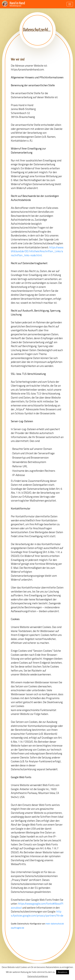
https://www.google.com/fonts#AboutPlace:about (37, 906)
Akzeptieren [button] (63, 972)
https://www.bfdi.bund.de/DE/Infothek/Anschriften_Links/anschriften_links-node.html (37, 251)
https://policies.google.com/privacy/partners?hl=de (37, 913)
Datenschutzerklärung (38, 976)
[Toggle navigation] (70, 4)
